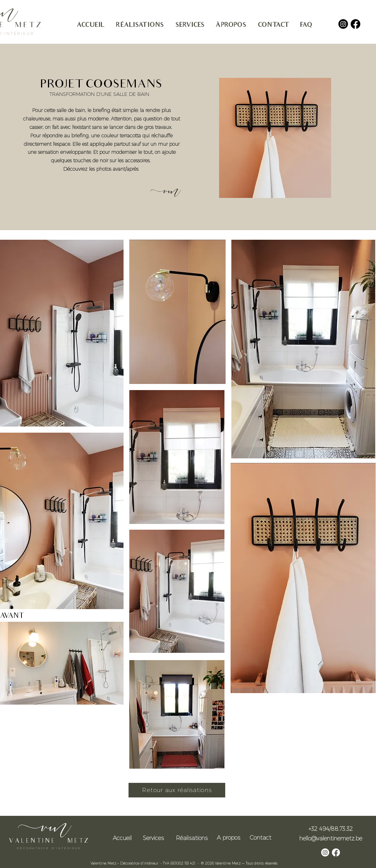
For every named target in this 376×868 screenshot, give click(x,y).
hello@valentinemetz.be (331, 838)
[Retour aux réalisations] (177, 790)
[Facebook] (355, 24)
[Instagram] (343, 24)
